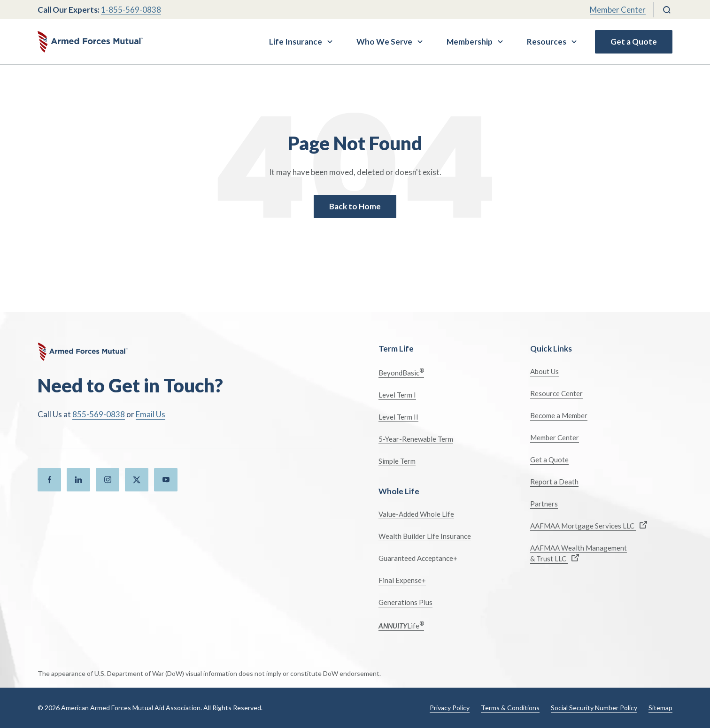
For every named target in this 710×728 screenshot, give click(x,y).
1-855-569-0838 (131, 10)
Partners (544, 504)
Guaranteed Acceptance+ (418, 558)
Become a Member (559, 415)
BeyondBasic (401, 372)
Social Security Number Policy (594, 708)
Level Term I (397, 395)
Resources (547, 42)
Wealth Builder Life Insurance (425, 536)
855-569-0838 (99, 414)
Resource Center (556, 393)
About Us (544, 371)
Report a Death (554, 482)
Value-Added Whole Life (416, 514)
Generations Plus (405, 602)
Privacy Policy (450, 708)
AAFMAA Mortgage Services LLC (589, 525)
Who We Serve (384, 42)
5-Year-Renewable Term (416, 439)
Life (401, 625)
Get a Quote (634, 42)
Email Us (150, 414)
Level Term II (398, 417)
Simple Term (397, 461)
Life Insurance (296, 42)
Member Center (618, 10)
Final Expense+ (402, 580)
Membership (470, 42)
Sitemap (660, 708)
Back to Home (355, 206)
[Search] (667, 10)
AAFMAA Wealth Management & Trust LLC (579, 553)
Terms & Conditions (510, 708)
